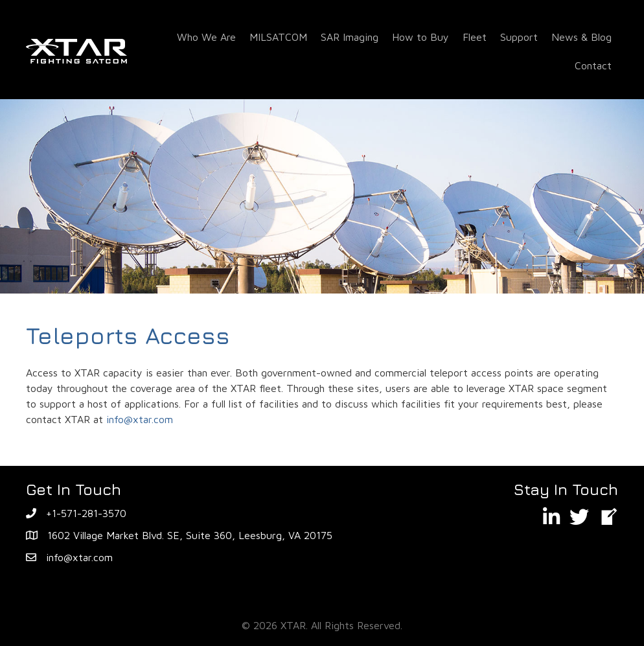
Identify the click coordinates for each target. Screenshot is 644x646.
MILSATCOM (278, 37)
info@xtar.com (140, 419)
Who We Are (206, 37)
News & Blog (581, 37)
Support (519, 37)
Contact (593, 65)
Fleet (475, 37)
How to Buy (420, 37)
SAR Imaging (350, 37)
